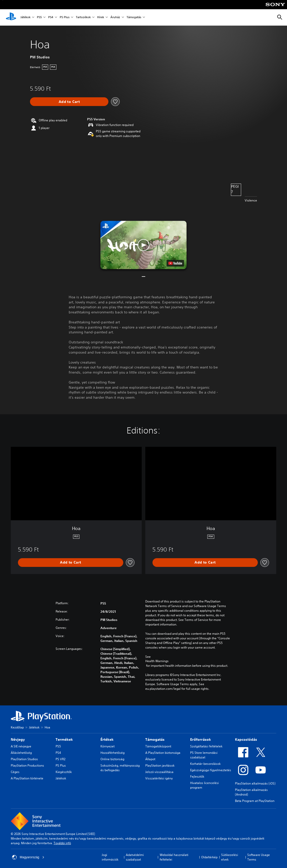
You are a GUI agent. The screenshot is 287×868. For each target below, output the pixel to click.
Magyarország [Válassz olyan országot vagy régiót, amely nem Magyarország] (28, 857)
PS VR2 (60, 759)
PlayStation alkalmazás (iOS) (255, 783)
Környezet (107, 746)
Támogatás (134, 18)
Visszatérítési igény (159, 778)
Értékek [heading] (107, 739)
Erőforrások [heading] (201, 739)
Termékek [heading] (64, 739)
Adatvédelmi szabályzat (135, 857)
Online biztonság (112, 759)
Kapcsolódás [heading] (246, 739)
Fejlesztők (197, 776)
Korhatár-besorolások (205, 764)
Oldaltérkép (209, 857)
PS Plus (65, 18)
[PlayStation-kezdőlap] (11, 17)
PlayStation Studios (24, 759)
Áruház (115, 18)
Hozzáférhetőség (112, 753)
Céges (15, 772)
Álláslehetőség (21, 753)
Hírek (101, 18)
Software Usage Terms (259, 857)
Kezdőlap (17, 727)
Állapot (150, 759)
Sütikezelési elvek (230, 857)
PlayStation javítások (160, 765)
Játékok (25, 18)
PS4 (51, 18)
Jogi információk (110, 857)
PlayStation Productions (27, 765)
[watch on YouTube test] (175, 263)
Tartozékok (83, 18)
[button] (143, 245)
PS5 (39, 18)
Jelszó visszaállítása (159, 772)
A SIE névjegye (21, 746)
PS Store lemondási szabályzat (204, 755)
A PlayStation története (27, 778)
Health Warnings (157, 661)
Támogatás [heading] (155, 739)
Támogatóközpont (158, 746)
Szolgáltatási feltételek (206, 746)
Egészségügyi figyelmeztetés (211, 770)
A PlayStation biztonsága (163, 753)
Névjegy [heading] (18, 739)
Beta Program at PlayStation (255, 801)
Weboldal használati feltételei (174, 857)
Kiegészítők (64, 772)
